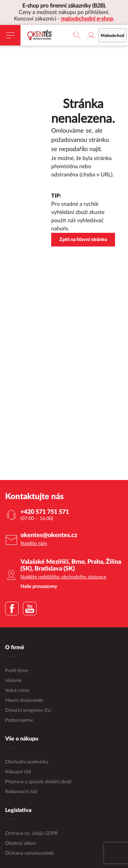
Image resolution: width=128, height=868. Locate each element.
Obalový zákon (21, 843)
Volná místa (17, 691)
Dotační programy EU (28, 710)
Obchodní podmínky (27, 762)
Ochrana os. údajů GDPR (31, 833)
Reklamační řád (21, 792)
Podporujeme (19, 720)
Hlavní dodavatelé (24, 700)
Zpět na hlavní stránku (83, 240)
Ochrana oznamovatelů (30, 853)
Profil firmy (17, 671)
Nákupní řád (18, 772)
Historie (13, 681)
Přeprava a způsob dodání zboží (38, 782)
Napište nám (34, 544)
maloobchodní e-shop (87, 19)
